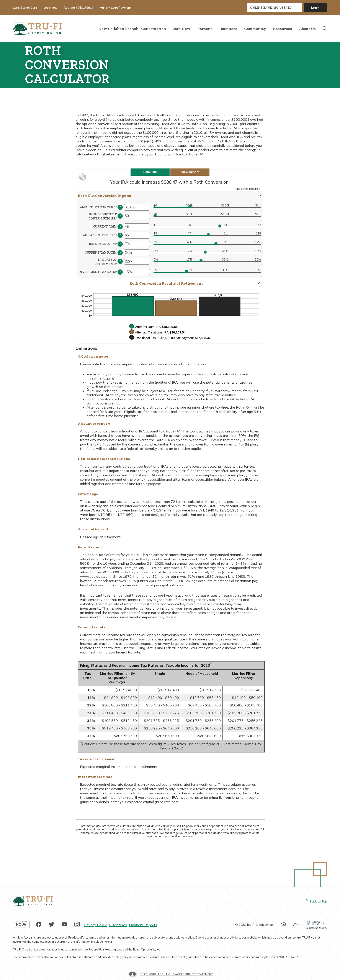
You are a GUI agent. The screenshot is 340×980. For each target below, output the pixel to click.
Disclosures (118, 925)
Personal (206, 29)
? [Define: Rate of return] (120, 244)
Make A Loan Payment (116, 8)
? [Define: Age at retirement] (120, 235)
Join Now (182, 29)
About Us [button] (307, 29)
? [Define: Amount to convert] (120, 207)
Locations (50, 8)
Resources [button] (283, 29)
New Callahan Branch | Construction (132, 29)
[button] (170, 195)
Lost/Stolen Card (25, 8)
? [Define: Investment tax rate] (120, 272)
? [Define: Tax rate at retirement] (120, 261)
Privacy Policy (95, 925)
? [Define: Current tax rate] (120, 253)
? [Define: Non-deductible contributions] (120, 216)
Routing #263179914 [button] (78, 8)
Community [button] (255, 29)
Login (315, 8)
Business (229, 29)
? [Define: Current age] (120, 227)
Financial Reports (143, 925)
